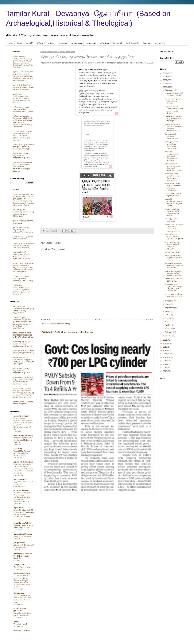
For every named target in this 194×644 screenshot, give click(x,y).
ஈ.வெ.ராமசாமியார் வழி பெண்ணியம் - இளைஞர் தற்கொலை (174, 187)
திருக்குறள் (63, 43)
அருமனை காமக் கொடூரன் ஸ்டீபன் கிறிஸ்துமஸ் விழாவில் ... (173, 177)
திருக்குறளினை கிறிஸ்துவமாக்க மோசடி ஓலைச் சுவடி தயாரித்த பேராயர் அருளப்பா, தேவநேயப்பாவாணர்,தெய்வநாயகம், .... (23, 62)
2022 (165, 87)
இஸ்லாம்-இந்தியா (21, 416)
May (167, 322)
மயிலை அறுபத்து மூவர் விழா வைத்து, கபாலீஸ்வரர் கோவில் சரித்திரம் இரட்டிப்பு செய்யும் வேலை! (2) (22, 497)
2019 (165, 347)
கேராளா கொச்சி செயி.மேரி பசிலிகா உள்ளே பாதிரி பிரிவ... (174, 110)
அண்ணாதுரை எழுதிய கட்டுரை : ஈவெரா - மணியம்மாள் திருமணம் (23, 344)
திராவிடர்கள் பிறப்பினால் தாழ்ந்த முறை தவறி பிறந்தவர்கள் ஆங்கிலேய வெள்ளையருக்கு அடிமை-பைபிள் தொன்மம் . (23, 76)
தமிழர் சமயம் (19, 543)
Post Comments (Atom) (61, 324)
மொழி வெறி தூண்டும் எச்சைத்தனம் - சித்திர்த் (174, 101)
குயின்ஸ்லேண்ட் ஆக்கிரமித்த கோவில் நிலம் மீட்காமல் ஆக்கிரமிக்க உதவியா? (22, 255)
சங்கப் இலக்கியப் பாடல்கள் (172, 220)
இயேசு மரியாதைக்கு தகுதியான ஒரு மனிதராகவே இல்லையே (23, 156)
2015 (165, 361)
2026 (165, 73)
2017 (165, 354)
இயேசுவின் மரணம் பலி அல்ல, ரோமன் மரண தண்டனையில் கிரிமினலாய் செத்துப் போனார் (23, 167)
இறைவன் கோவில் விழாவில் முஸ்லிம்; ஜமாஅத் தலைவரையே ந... (174, 127)
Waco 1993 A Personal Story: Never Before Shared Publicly (22, 453)
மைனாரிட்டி (160, 43)
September (170, 308)
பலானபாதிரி (91, 43)
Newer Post (46, 319)
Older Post (149, 319)
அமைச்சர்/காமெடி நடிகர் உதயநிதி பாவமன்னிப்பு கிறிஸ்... (172, 212)
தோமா (19, 43)
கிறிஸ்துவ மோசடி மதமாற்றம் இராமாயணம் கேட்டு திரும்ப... (172, 145)
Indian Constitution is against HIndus (173, 195)
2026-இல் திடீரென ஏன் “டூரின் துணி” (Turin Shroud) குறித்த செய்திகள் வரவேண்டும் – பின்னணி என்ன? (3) (23, 469)
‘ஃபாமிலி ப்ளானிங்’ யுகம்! (23, 567)
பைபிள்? (30, 43)
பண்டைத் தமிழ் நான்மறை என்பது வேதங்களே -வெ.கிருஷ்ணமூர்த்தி (23, 147)
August (168, 311)
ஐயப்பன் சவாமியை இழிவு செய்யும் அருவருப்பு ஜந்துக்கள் (173, 245)
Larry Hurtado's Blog (22, 523)
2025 (165, 77)
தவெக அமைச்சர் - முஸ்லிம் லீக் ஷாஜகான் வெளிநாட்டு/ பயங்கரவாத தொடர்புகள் (23, 361)
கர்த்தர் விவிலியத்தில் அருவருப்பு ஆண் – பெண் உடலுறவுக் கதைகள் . (23, 87)
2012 (165, 371)
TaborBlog (18, 449)
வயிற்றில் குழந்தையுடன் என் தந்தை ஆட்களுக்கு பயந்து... (174, 202)
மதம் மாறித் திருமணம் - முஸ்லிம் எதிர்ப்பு (174, 94)
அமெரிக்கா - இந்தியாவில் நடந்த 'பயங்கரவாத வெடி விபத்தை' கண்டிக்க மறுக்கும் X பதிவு (23, 380)
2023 (165, 84)
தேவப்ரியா (18, 508)
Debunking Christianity (23, 436)
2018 (165, 350)
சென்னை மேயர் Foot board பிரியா (173, 280)
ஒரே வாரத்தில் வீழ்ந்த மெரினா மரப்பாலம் (174, 295)
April (167, 325)
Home (10, 43)
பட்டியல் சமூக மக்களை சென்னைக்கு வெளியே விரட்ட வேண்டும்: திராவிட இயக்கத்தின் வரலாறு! (22, 136)
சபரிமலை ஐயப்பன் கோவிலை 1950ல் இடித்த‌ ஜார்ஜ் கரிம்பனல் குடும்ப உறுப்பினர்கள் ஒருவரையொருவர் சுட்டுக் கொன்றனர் (23, 121)
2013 (165, 368)
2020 (165, 343)
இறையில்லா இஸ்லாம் (23, 534)
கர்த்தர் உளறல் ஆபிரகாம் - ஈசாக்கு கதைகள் (23, 238)
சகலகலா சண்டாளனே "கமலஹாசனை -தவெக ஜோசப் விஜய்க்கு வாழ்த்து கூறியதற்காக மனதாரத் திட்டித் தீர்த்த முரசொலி (23, 393)
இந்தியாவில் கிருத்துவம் (23, 462)
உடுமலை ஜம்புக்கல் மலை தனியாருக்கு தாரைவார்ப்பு (23, 352)
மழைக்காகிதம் (20, 565)
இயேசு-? (41, 43)
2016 (165, 357)
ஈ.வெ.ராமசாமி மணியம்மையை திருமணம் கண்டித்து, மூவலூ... (174, 167)
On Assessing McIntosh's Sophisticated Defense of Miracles (23, 440)
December (169, 90)
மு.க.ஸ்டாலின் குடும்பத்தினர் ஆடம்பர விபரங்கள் (174, 237)
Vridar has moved (20, 624)
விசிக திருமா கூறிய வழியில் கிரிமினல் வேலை (173, 258)
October (168, 304)
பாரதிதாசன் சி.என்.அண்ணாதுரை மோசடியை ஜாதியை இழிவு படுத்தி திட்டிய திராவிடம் (22, 98)
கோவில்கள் (117, 43)
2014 (165, 364)
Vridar (16, 622)
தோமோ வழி (19, 593)
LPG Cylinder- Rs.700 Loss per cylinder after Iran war (67, 332)
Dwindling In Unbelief (23, 554)
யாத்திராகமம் (76, 43)
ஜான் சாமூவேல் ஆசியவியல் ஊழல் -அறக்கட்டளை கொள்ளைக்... (174, 288)
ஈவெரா (51, 43)
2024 (165, 80)
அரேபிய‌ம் (104, 43)
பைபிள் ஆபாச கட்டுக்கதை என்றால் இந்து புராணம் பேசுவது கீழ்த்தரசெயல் (23, 213)
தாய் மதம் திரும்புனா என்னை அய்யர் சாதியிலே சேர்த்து (173, 273)
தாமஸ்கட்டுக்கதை (21, 490)
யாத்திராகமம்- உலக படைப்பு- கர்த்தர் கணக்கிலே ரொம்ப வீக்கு (23, 109)
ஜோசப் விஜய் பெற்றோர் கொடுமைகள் (171, 136)
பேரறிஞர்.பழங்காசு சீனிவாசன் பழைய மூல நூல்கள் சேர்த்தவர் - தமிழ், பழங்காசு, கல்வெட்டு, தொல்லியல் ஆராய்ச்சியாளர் (23, 323)
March (168, 329)
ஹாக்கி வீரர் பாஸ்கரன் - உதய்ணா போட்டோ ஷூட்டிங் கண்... (174, 228)
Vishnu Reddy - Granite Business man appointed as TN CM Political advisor (23, 335)
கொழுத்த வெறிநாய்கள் (22, 536)
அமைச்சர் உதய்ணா (173, 252)
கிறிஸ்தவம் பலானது (22, 573)
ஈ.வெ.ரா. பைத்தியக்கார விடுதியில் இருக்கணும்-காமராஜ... (171, 156)
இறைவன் (147, 43)
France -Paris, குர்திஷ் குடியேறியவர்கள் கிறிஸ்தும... (173, 119)
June (167, 318)
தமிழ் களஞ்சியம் (20, 479)
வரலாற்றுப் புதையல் (22, 630)
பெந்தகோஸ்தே (133, 43)
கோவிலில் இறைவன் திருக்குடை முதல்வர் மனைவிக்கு (174, 265)
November (169, 301)
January (168, 336)
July (167, 315)
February (169, 332)
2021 (165, 340)
